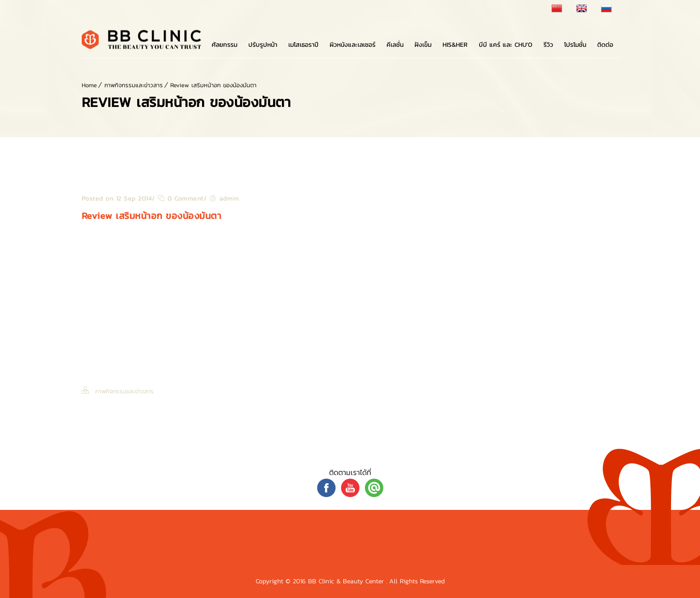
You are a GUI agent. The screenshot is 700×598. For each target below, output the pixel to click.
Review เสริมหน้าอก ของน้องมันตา (213, 85)
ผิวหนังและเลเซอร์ (353, 45)
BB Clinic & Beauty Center (347, 581)
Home (89, 85)
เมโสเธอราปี (303, 45)
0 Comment (181, 198)
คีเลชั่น (395, 45)
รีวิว (548, 45)
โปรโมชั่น (575, 45)
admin (229, 198)
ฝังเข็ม (423, 45)
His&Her (455, 45)
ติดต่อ (605, 45)
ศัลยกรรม (224, 45)
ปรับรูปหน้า (263, 45)
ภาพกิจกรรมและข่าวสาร (134, 85)
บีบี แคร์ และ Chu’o (506, 45)
